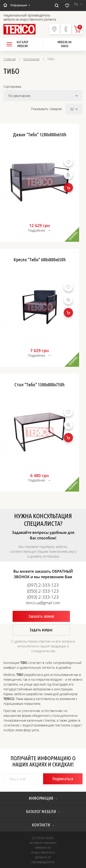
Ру (78, 4)
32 (74, 109)
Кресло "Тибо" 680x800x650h (40, 259)
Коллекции (31, 59)
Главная (10, 59)
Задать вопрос (41, 630)
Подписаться (63, 779)
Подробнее (37, 230)
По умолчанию (43, 96)
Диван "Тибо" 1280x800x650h (40, 134)
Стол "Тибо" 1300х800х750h (40, 384)
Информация (20, 5)
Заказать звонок (41, 616)
